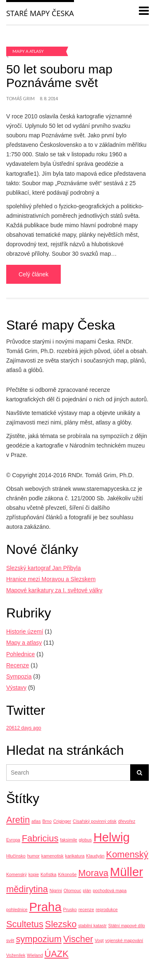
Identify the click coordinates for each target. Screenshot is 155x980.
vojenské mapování (124, 940)
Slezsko (61, 924)
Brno (47, 821)
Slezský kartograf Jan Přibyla (44, 568)
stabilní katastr (92, 926)
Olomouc (73, 890)
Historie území (25, 631)
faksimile (68, 840)
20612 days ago (24, 728)
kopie (34, 874)
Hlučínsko (16, 856)
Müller (126, 872)
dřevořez (127, 821)
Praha (45, 907)
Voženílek (16, 955)
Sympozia (19, 676)
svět (10, 940)
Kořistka (49, 874)
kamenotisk (52, 856)
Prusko (70, 909)
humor (33, 856)
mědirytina (27, 889)
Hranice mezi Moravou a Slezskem (51, 579)
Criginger (62, 821)
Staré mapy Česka (40, 13)
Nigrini (56, 890)
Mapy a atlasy (28, 51)
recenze (86, 909)
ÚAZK (57, 954)
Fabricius (40, 838)
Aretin (18, 820)
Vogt (99, 940)
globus (85, 840)
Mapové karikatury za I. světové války (54, 590)
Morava (93, 873)
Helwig (112, 837)
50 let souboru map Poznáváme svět (59, 76)
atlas (36, 821)
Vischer (78, 939)
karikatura (75, 856)
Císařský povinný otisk (95, 821)
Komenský (127, 854)
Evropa (13, 840)
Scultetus (25, 924)
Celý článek (33, 274)
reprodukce (106, 909)
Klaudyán (95, 856)
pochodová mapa (110, 890)
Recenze (18, 665)
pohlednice (17, 909)
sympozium (39, 939)
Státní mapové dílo (127, 926)
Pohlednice (20, 654)
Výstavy (16, 688)
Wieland (35, 955)
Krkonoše (67, 874)
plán (87, 890)
